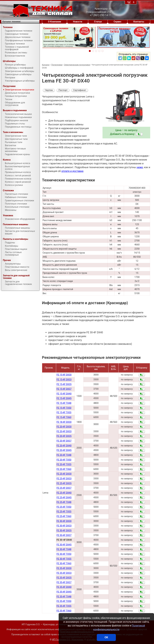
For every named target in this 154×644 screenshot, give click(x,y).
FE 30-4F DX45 (64, 545)
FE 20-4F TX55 (64, 464)
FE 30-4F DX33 (64, 526)
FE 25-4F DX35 (64, 483)
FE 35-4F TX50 (64, 601)
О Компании (55, 22)
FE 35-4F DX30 (64, 568)
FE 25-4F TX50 (64, 507)
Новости (78, 22)
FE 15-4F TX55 (64, 413)
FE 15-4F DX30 (64, 375)
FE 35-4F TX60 (64, 611)
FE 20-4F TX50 (64, 460)
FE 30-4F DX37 (64, 535)
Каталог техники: (12, 22)
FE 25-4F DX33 (64, 479)
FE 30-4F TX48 (64, 549)
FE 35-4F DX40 (64, 587)
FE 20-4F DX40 (64, 446)
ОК (106, 637)
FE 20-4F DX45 (64, 450)
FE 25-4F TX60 (64, 516)
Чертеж (49, 90)
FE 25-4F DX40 (64, 493)
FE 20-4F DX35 (64, 436)
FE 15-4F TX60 (64, 417)
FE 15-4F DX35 (64, 384)
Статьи (98, 22)
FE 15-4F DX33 (64, 380)
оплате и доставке (72, 171)
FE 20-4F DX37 (64, 441)
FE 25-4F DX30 (64, 474)
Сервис (118, 22)
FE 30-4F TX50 (64, 554)
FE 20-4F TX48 (64, 455)
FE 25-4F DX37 (64, 488)
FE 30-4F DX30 (64, 521)
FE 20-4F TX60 (64, 469)
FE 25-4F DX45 (64, 498)
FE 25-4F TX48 (64, 502)
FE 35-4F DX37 (64, 582)
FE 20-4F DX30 (64, 427)
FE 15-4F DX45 (64, 398)
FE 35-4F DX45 (64, 592)
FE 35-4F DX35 (64, 578)
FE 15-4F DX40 (64, 394)
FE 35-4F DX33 (64, 573)
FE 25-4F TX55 (64, 512)
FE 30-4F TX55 (64, 559)
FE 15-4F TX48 (64, 403)
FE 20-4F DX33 (64, 431)
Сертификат (80, 90)
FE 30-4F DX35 (64, 531)
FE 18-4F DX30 (64, 422)
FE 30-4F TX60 (64, 563)
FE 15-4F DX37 (64, 389)
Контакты (139, 22)
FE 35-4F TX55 (64, 606)
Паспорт (63, 90)
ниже (140, 167)
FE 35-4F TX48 (64, 597)
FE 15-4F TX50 (64, 408)
